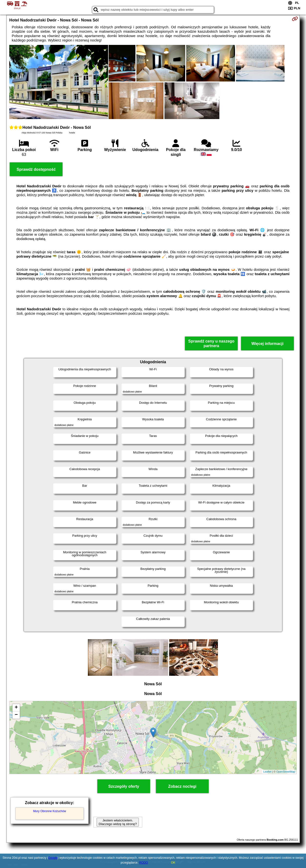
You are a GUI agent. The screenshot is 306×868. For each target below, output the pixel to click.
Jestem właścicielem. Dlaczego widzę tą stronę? (118, 822)
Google (53, 858)
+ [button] (16, 708)
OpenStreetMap (286, 772)
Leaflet (267, 772)
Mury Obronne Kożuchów (49, 811)
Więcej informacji (267, 344)
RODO (143, 863)
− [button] (16, 715)
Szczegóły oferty (124, 786)
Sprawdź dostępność (36, 169)
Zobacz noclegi (182, 786)
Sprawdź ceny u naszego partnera (211, 343)
